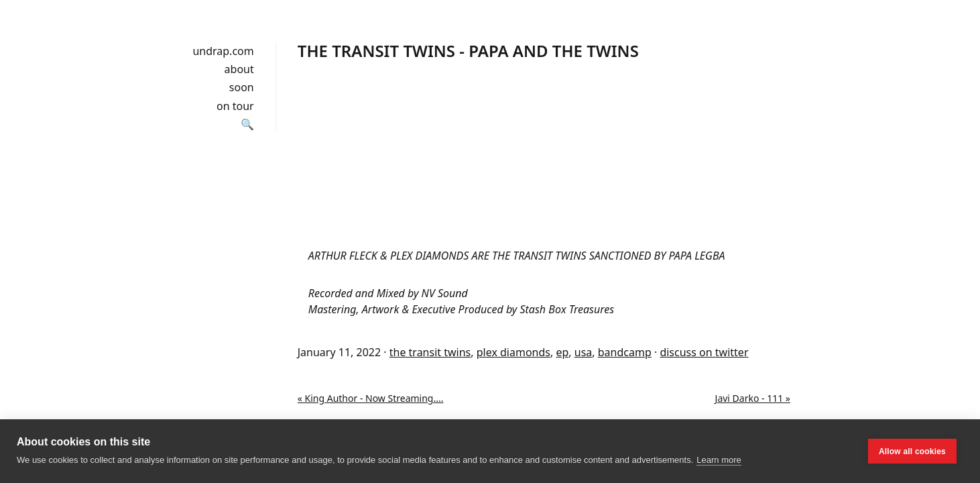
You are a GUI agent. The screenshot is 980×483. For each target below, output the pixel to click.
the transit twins (430, 352)
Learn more (719, 460)
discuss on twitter (704, 352)
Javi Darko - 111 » (753, 398)
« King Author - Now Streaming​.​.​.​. (371, 398)
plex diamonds (513, 352)
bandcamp (625, 352)
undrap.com (223, 51)
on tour (235, 106)
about (239, 69)
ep (562, 352)
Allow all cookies (912, 451)
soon (242, 87)
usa (584, 352)
